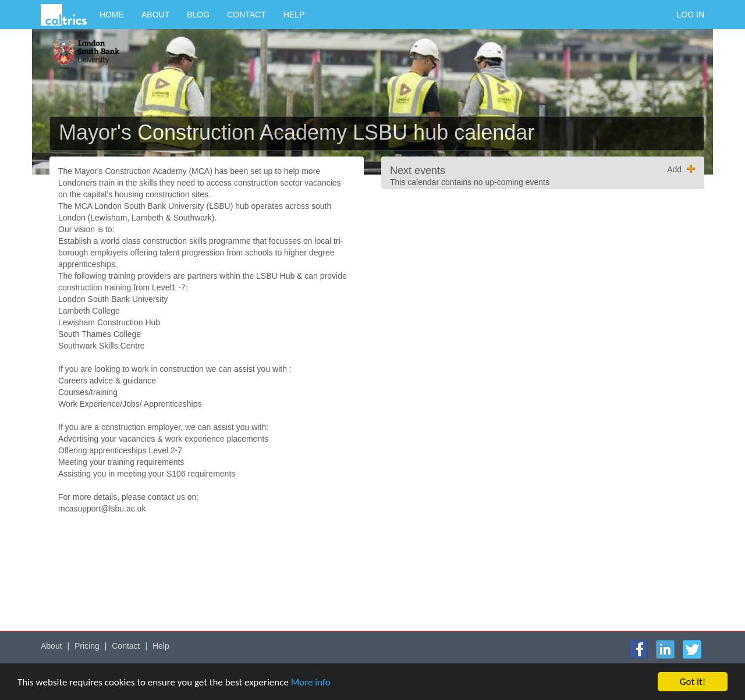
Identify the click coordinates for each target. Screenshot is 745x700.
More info (311, 682)
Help (294, 15)
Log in (691, 15)
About (155, 15)
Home (112, 15)
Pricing (87, 646)
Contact (246, 15)
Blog (198, 15)
